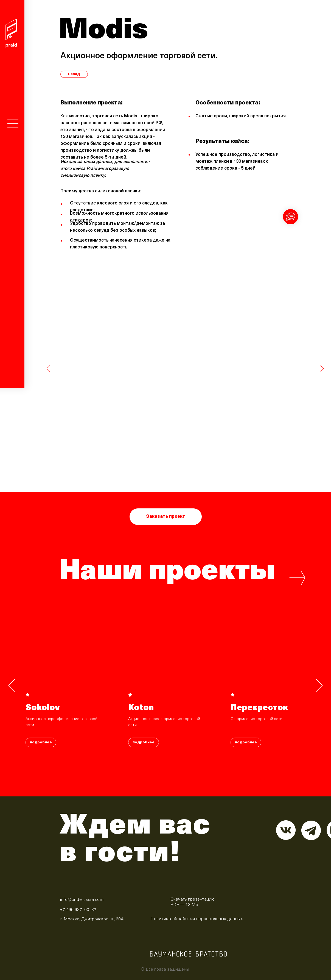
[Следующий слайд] (319, 686)
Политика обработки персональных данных (197, 919)
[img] (155, 901)
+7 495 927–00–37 (78, 910)
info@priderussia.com (82, 900)
